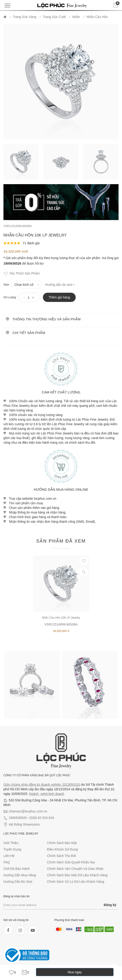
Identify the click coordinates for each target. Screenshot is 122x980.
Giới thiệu (11, 843)
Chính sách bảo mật (62, 843)
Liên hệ (9, 856)
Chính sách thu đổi (61, 856)
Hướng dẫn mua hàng (20, 875)
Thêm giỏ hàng (59, 297)
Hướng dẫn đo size (18, 882)
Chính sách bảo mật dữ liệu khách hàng (77, 875)
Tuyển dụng (12, 849)
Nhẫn (76, 17)
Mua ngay (75, 972)
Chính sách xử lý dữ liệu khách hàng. (76, 882)
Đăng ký (110, 905)
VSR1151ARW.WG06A (18, 226)
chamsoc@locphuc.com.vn (28, 811)
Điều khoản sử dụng (62, 849)
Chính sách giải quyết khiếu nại (71, 862)
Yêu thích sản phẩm (22, 274)
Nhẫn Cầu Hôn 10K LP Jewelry (61, 618)
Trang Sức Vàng (25, 17)
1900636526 (18, 818)
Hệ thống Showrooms (24, 824)
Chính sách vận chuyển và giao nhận (75, 869)
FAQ (7, 862)
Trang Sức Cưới (54, 17)
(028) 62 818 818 (42, 818)
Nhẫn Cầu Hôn (97, 17)
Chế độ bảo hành (17, 869)
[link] (12, 973)
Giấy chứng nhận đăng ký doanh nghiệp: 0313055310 (42, 785)
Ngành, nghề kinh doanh (47, 794)
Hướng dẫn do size (60, 285)
